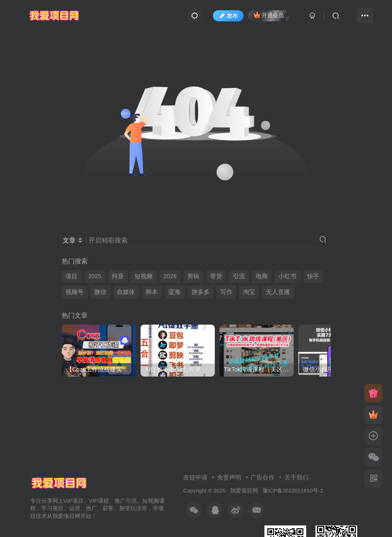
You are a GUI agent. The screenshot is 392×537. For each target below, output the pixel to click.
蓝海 (174, 292)
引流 (239, 276)
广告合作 (263, 477)
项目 (71, 276)
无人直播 (278, 292)
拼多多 (201, 292)
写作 (226, 292)
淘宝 (249, 292)
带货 (216, 276)
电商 (262, 276)
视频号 (74, 292)
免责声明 (229, 477)
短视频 (144, 276)
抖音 (118, 276)
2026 (170, 276)
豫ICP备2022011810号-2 (293, 490)
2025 (95, 276)
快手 (313, 276)
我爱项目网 (244, 490)
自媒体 (126, 292)
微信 (100, 292)
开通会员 (269, 15)
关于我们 (296, 477)
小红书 (287, 276)
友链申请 (195, 477)
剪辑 (193, 276)
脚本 (152, 292)
